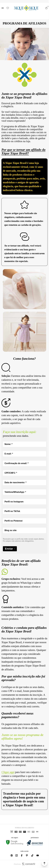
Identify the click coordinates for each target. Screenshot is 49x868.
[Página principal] (26, 8)
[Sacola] (46, 8)
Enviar (10, 549)
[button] (44, 863)
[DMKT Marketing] (35, 845)
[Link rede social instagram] (17, 855)
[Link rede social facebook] (22, 855)
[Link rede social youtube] (38, 855)
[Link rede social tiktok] (32, 855)
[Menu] (3, 8)
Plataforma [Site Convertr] (24, 864)
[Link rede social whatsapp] (11, 855)
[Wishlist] (8, 8)
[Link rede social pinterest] (27, 855)
